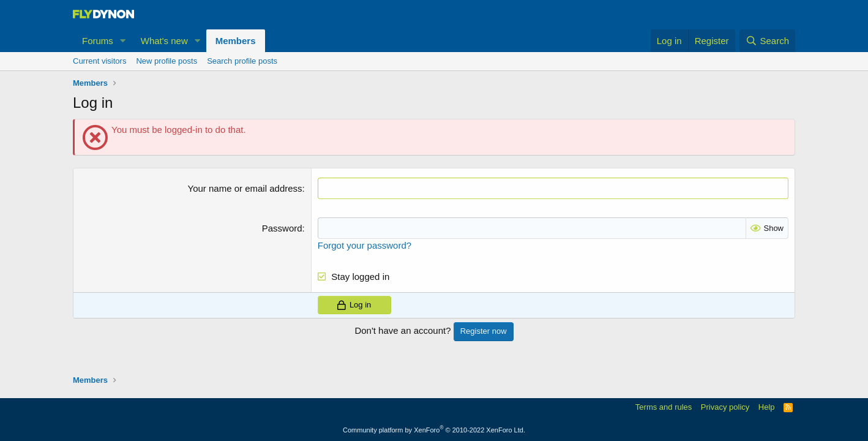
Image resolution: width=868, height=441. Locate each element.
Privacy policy (725, 407)
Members (236, 41)
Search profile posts (242, 61)
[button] (123, 41)
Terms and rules (664, 407)
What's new (164, 41)
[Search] (767, 41)
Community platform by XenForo (434, 430)
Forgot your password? (365, 245)
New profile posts (166, 61)
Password (282, 228)
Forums (98, 41)
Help (767, 407)
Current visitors (99, 61)
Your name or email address (245, 188)
